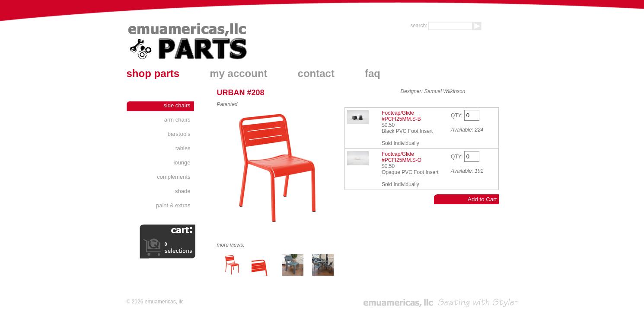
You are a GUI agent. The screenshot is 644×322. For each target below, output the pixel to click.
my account (238, 73)
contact (316, 73)
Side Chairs (177, 105)
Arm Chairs (177, 120)
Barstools (179, 134)
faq (373, 73)
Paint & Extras (173, 205)
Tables (183, 148)
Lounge (182, 163)
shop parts (153, 73)
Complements (174, 177)
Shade (183, 191)
